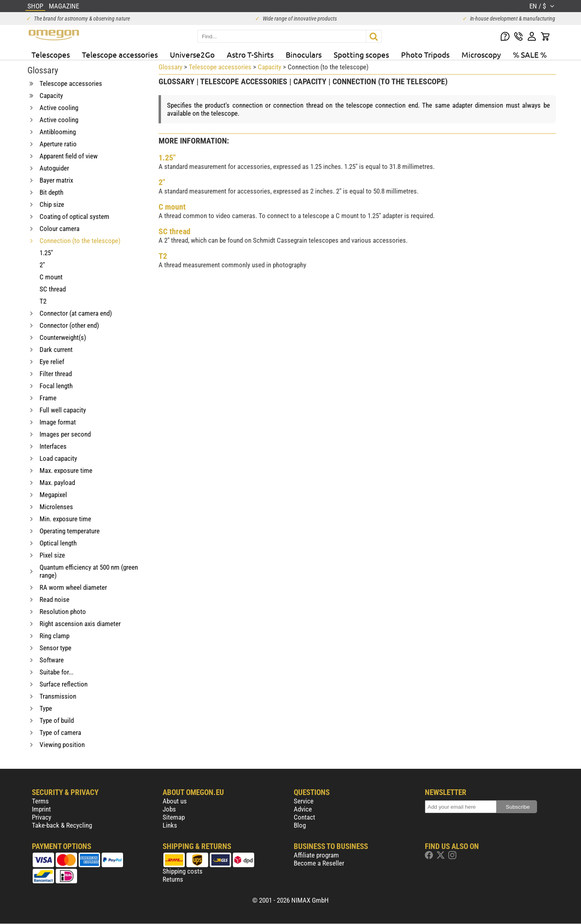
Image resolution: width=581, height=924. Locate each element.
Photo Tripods (425, 54)
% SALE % (530, 54)
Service (304, 801)
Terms (40, 801)
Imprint (41, 809)
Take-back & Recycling (62, 825)
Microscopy (481, 54)
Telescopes (51, 54)
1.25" (167, 158)
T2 (163, 256)
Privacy (42, 817)
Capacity (270, 67)
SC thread (175, 231)
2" (162, 182)
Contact (304, 817)
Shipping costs (183, 871)
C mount (172, 207)
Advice (303, 809)
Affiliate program (316, 855)
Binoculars (304, 54)
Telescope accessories (120, 54)
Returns (173, 879)
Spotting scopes (361, 54)
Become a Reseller (319, 863)
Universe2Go (192, 54)
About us (175, 801)
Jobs (169, 809)
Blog (300, 825)
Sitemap (174, 817)
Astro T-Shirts (250, 54)
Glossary (170, 67)
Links (170, 825)
